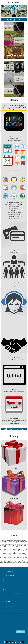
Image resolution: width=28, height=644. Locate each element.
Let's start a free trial (14, 429)
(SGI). (21, 540)
